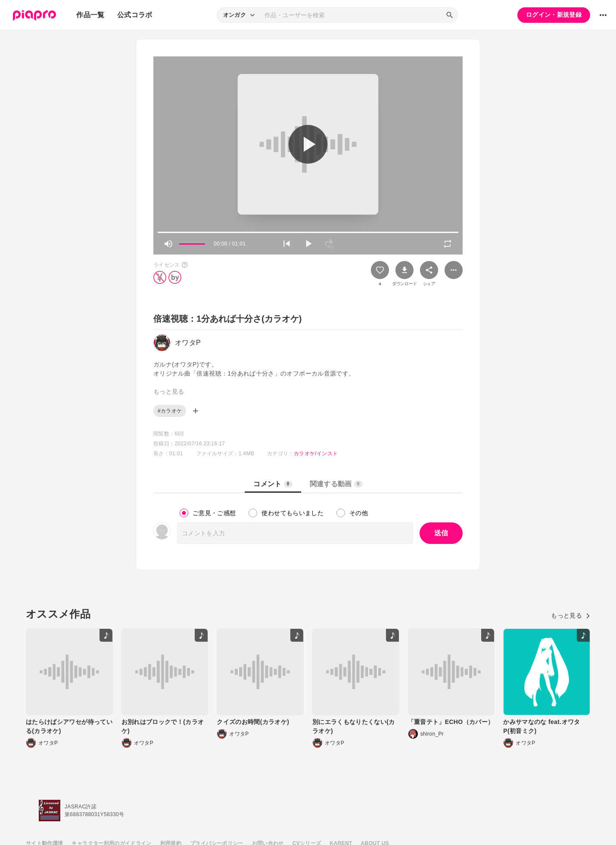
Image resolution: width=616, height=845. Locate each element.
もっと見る (571, 615)
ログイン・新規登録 (554, 15)
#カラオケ (170, 411)
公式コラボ (135, 15)
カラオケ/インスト (316, 454)
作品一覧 (90, 15)
